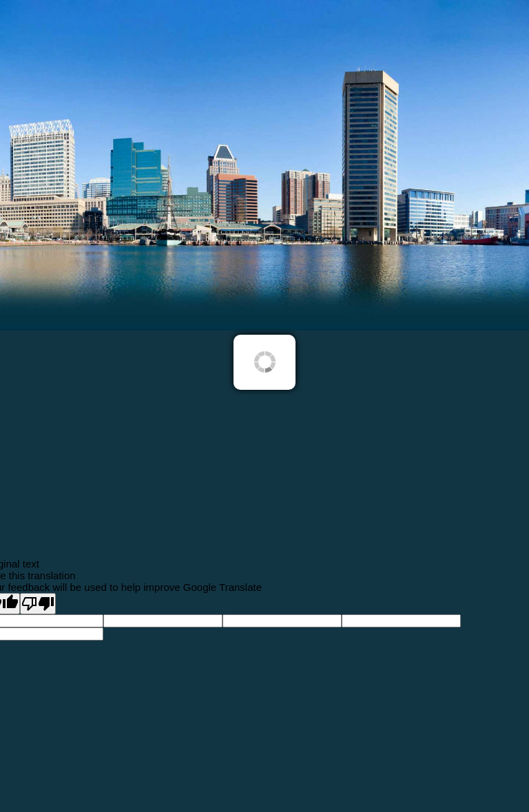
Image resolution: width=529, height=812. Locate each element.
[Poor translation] (38, 604)
